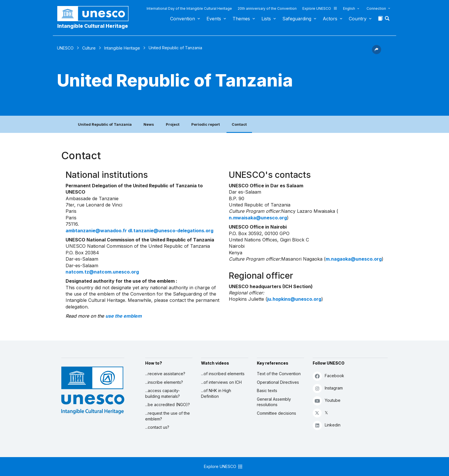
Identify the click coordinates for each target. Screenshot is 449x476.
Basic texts (267, 391)
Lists (266, 19)
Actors (330, 19)
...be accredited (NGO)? (168, 405)
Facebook (328, 376)
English (349, 8)
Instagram (328, 388)
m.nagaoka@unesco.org (354, 259)
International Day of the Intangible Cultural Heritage (189, 8)
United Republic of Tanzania (105, 124)
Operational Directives (278, 382)
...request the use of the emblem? (168, 416)
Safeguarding (297, 19)
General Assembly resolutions (274, 402)
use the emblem (124, 316)
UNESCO (65, 48)
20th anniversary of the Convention (267, 8)
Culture (89, 48)
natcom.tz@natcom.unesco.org (102, 272)
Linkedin (327, 425)
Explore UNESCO (320, 8)
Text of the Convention (279, 374)
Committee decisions (276, 413)
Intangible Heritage (122, 48)
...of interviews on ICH (221, 382)
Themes (241, 19)
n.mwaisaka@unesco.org (258, 218)
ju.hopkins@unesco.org (294, 299)
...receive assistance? (165, 374)
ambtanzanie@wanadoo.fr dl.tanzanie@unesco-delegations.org (139, 231)
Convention (183, 19)
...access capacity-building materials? (163, 393)
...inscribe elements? (164, 382)
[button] (388, 20)
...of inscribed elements (223, 374)
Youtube (327, 401)
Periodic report (206, 124)
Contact (239, 124)
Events (214, 19)
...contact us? (157, 427)
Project (173, 124)
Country (358, 19)
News (149, 124)
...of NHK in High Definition (216, 393)
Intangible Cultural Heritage (93, 26)
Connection (376, 8)
